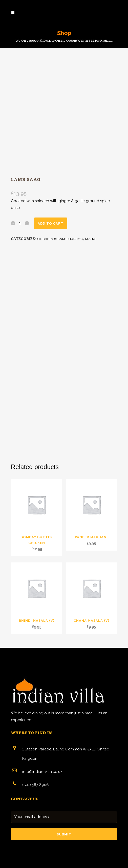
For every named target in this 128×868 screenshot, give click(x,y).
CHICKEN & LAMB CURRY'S (60, 239)
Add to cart (51, 223)
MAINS (91, 239)
